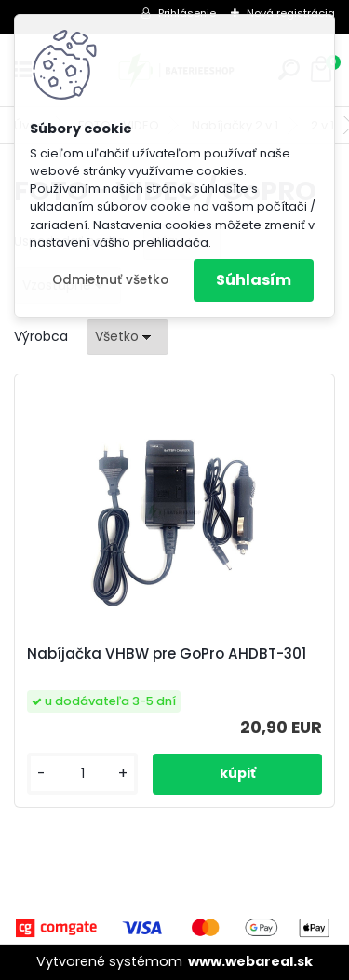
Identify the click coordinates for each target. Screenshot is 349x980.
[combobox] (128, 337)
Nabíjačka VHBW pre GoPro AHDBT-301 (167, 654)
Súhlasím (254, 280)
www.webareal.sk (250, 961)
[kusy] (82, 774)
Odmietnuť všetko (110, 280)
